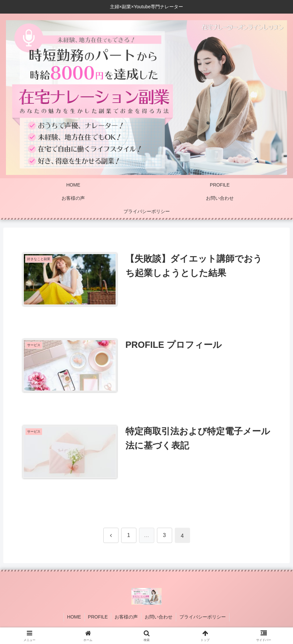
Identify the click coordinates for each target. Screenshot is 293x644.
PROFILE (98, 617)
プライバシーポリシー (203, 617)
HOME (74, 617)
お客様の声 (126, 617)
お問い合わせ (159, 617)
